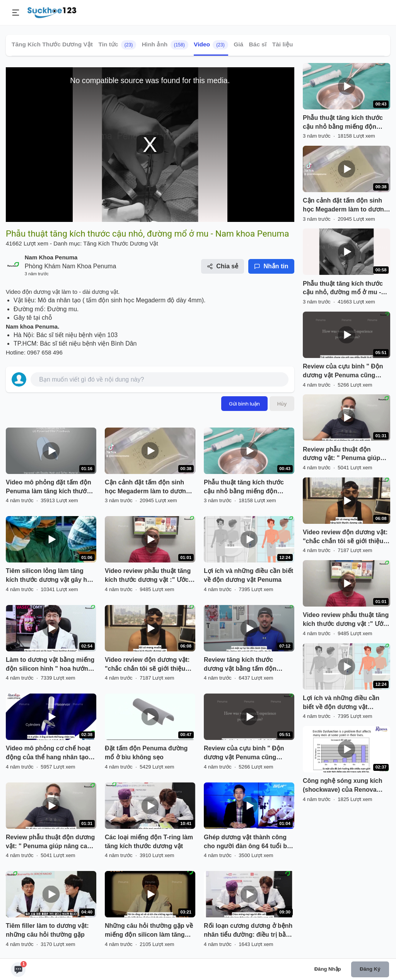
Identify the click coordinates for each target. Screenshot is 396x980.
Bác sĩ (258, 44)
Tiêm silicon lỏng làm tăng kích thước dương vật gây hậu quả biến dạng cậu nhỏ (50, 576)
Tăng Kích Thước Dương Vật (52, 44)
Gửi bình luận (244, 404)
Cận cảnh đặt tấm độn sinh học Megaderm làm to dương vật (147, 487)
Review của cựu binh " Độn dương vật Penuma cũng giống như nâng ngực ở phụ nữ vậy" (245, 753)
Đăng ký (370, 969)
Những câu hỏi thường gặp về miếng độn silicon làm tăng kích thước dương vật (149, 931)
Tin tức (117, 45)
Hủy (282, 404)
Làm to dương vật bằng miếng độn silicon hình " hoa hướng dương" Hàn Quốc (50, 665)
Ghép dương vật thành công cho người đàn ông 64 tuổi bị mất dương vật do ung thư (246, 842)
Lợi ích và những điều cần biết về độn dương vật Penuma (248, 575)
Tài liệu (283, 44)
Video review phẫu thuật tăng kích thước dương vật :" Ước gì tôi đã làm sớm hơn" (148, 576)
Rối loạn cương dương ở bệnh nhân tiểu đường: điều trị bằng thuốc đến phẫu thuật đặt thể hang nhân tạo (249, 931)
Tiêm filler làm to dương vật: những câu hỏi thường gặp (47, 930)
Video (211, 45)
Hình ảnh (165, 45)
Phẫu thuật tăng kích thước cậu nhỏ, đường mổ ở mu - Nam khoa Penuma (343, 289)
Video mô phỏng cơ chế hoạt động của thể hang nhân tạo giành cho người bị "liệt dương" (48, 753)
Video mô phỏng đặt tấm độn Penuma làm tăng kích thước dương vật (49, 487)
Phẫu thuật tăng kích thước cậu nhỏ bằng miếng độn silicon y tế (244, 487)
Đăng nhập (328, 969)
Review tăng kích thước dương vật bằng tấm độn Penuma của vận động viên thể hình (244, 665)
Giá (238, 44)
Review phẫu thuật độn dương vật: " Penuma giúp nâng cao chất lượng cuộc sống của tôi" (50, 842)
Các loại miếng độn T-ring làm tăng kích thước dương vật (149, 842)
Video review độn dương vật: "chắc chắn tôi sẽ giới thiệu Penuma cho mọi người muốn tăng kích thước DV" (148, 665)
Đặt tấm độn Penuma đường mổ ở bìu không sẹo (146, 753)
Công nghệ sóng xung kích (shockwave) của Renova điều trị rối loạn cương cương (346, 786)
